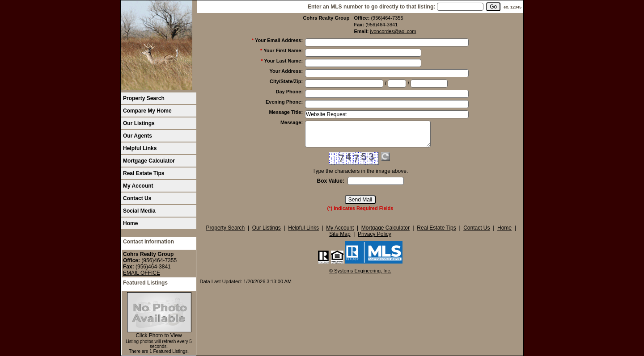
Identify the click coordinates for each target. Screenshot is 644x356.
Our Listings (139, 123)
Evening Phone (284, 102)
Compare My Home (147, 111)
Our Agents (138, 136)
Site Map (340, 234)
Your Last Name (283, 61)
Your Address (286, 71)
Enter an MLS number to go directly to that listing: (371, 7)
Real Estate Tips (144, 173)
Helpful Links (140, 148)
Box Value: (330, 181)
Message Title (286, 112)
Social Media (139, 211)
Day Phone (290, 92)
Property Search (144, 98)
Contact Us (137, 198)
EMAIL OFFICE (142, 273)
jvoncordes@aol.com (393, 31)
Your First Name (283, 50)
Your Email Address (279, 40)
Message (292, 122)
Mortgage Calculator (149, 161)
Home (130, 223)
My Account (138, 186)
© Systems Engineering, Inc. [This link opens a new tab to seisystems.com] (360, 271)
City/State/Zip (286, 81)
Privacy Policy (375, 234)
